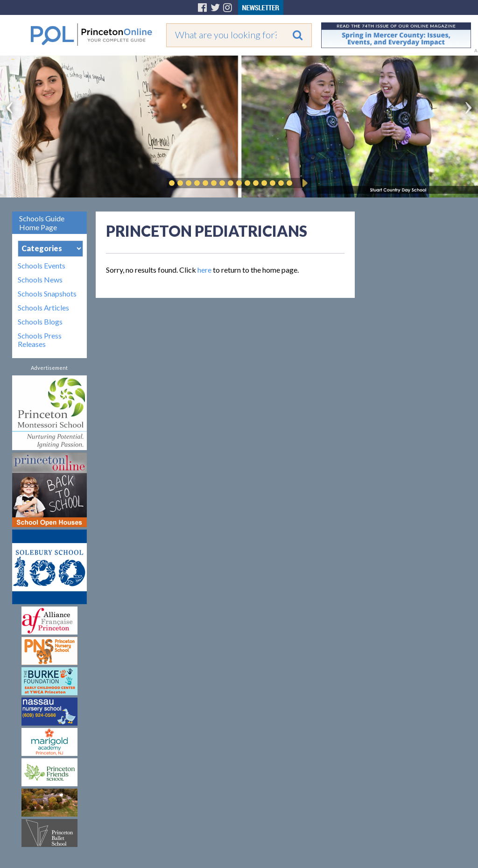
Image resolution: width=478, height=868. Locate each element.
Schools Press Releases (40, 340)
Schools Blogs (40, 322)
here (204, 270)
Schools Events (42, 266)
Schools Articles (43, 308)
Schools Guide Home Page (42, 223)
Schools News (40, 280)
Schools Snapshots (47, 294)
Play (303, 183)
